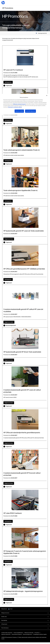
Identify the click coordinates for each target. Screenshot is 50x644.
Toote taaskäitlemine (18, 633)
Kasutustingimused (11, 325)
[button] (25, 613)
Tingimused (9, 86)
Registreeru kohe (9, 322)
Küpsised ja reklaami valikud (15, 107)
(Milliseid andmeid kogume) (19, 104)
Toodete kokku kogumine (7, 633)
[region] (25, 104)
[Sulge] (47, 96)
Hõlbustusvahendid (29, 633)
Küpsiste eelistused (6, 634)
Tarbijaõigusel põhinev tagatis (40, 634)
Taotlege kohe (8, 82)
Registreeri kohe (9, 239)
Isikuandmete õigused (17, 634)
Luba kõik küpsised (30, 111)
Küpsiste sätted (19, 111)
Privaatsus (37, 633)
